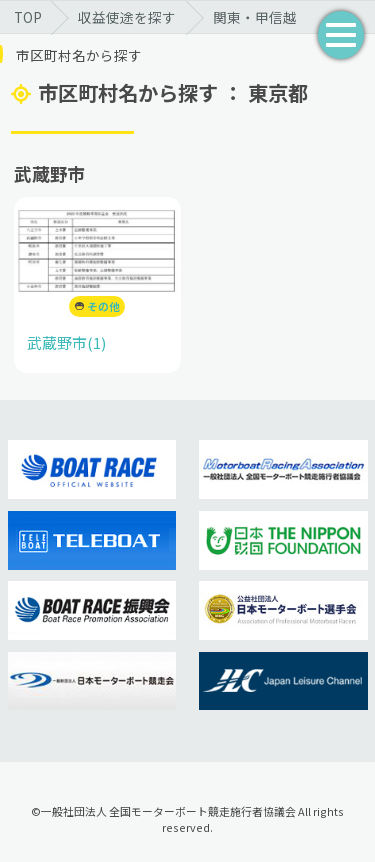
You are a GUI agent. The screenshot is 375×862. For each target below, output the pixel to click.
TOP (28, 17)
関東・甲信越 (255, 17)
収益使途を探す (127, 17)
